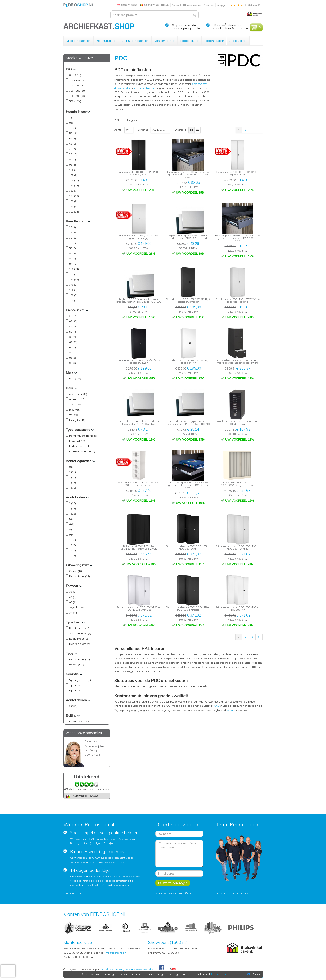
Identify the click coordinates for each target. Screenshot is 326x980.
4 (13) (72, 514)
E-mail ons (91, 741)
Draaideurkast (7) (80, 628)
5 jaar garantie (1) (80, 680)
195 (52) (74, 212)
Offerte (165, 5)
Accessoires (238, 41)
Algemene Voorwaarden (140, 969)
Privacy (120, 969)
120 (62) (74, 279)
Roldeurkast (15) (79, 639)
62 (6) (72, 144)
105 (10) (74, 180)
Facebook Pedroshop (162, 968)
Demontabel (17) (79, 659)
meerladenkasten (144, 88)
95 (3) (72, 363)
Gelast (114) (77, 665)
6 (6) (72, 524)
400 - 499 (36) (77, 96)
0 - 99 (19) (75, 75)
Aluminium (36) (78, 394)
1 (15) (72, 472)
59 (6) (72, 248)
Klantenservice (192, 5)
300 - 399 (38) (77, 91)
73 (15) (73, 154)
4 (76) (72, 488)
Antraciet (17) (77, 399)
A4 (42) (73, 613)
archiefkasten (200, 84)
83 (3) (72, 358)
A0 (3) (73, 592)
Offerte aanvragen (173, 883)
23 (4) (72, 227)
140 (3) (73, 285)
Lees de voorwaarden (117, 885)
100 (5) (73, 170)
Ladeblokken (190, 41)
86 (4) (72, 159)
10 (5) (72, 540)
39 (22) (73, 238)
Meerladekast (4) (80, 644)
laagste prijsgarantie (186, 28)
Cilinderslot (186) (79, 721)
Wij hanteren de (184, 25)
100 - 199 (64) (77, 80)
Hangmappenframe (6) (83, 436)
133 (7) (73, 191)
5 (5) (72, 519)
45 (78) (73, 326)
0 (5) (72, 467)
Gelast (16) (76, 571)
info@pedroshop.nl (116, 953)
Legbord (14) (77, 441)
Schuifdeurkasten (136, 41)
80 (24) (73, 253)
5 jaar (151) (76, 690)
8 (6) (72, 123)
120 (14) (74, 186)
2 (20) (72, 477)
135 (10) (74, 196)
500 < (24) (75, 101)
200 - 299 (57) (77, 85)
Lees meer (219, 974)
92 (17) (73, 264)
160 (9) (73, 201)
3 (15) (72, 482)
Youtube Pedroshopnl (173, 969)
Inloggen (222, 5)
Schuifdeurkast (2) (80, 633)
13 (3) (72, 545)
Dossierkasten (164, 41)
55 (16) (73, 133)
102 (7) (73, 175)
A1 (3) (73, 597)
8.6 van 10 (245, 5)
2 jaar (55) (75, 685)
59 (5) (72, 138)
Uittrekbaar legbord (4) (83, 451)
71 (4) (72, 149)
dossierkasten (123, 88)
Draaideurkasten (78, 41)
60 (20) (73, 337)
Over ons (209, 5)
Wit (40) (74, 415)
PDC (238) (75, 378)
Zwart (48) (75, 404)
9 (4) (72, 535)
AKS (216, 706)
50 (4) (72, 332)
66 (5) (72, 347)
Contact (176, 5)
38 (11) (73, 316)
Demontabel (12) (79, 576)
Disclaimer (108, 969)
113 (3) (73, 274)
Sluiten (253, 974)
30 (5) (72, 556)
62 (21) (73, 342)
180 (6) (73, 206)
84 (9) (72, 259)
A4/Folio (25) (77, 607)
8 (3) (72, 529)
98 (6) (72, 165)
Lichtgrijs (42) (77, 420)
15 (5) (72, 550)
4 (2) (72, 118)
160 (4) (73, 290)
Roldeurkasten (107, 41)
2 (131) (73, 706)
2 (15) (72, 503)
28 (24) (73, 232)
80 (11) (73, 353)
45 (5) (72, 128)
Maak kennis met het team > (232, 893)
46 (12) (73, 243)
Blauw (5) (75, 410)
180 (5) (73, 295)
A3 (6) (73, 602)
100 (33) (74, 269)
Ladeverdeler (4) (79, 446)
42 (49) (73, 321)
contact (231, 710)
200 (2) (73, 300)
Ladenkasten (214, 41)
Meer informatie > (73, 893)
